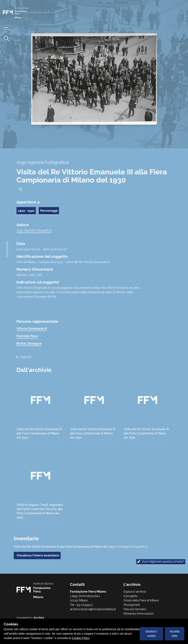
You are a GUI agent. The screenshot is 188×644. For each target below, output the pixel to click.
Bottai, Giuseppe (29, 344)
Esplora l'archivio (135, 592)
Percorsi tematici (135, 609)
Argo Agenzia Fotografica (34, 230)
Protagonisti (132, 605)
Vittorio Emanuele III (32, 329)
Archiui (39, 618)
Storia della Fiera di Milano (141, 600)
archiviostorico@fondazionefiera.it (93, 609)
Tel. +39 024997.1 (82, 605)
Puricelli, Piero (27, 336)
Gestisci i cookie (151, 634)
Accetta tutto (175, 634)
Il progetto (131, 596)
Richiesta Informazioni (139, 614)
